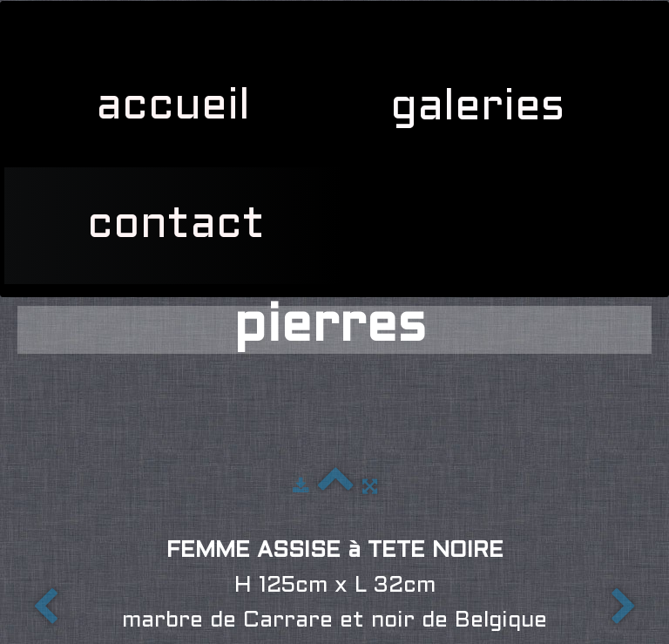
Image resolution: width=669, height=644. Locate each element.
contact (176, 226)
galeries (484, 108)
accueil (173, 107)
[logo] (26, 23)
